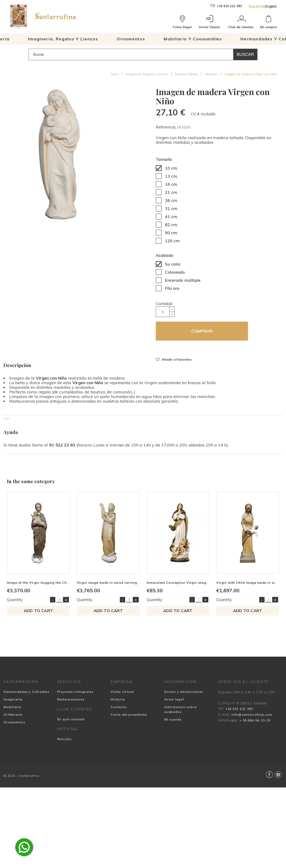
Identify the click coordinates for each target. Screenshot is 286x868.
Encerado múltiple (183, 280)
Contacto (119, 707)
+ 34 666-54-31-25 (255, 720)
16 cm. (171, 184)
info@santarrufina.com (252, 715)
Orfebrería (13, 715)
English (271, 6)
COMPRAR (202, 331)
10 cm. (171, 168)
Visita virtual (122, 692)
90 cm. (171, 233)
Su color (173, 264)
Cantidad (164, 304)
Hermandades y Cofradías (26, 692)
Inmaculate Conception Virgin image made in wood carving (196, 583)
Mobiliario (12, 707)
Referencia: (166, 127)
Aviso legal (174, 699)
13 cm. (171, 176)
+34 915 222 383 (229, 6)
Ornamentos (14, 722)
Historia (118, 699)
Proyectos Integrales (75, 692)
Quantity (15, 600)
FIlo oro (172, 288)
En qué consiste (71, 719)
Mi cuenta (173, 719)
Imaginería (13, 699)
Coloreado (175, 272)
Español (256, 6)
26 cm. (171, 200)
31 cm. (171, 208)
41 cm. (171, 217)
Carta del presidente (129, 715)
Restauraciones (71, 699)
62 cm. (171, 225)
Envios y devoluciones (184, 692)
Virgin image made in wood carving (107, 583)
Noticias (64, 739)
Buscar (245, 54)
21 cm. (171, 192)
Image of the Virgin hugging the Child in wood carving (53, 583)
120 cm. (173, 241)
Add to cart (38, 611)
